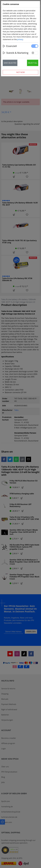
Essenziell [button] (10, 46)
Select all (33, 63)
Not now (20, 72)
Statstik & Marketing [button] (16, 53)
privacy (20, 39)
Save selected (10, 63)
